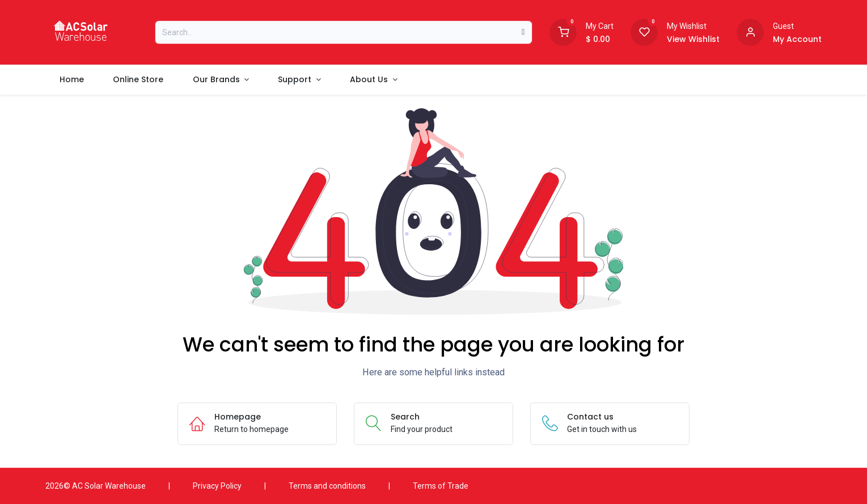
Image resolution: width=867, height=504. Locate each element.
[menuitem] (72, 80)
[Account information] (750, 31)
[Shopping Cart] (563, 31)
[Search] (523, 32)
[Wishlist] (644, 31)
